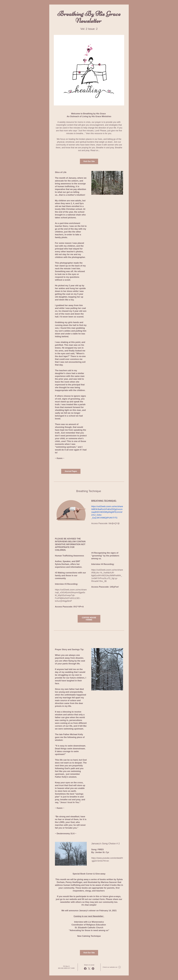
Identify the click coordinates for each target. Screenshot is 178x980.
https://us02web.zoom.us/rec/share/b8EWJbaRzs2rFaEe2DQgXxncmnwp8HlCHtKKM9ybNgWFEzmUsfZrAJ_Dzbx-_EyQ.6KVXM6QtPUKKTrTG (107, 512)
